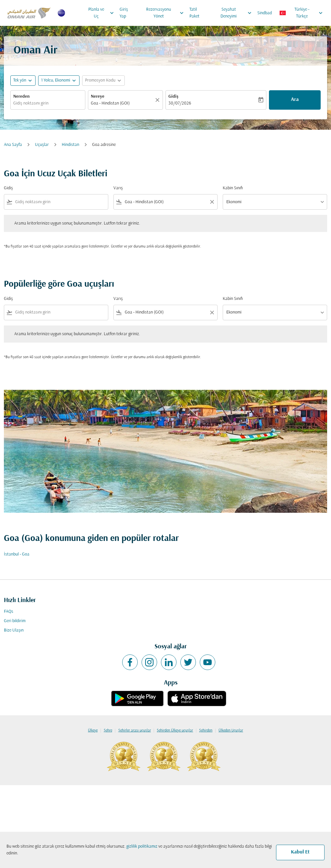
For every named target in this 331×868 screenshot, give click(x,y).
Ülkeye (93, 731)
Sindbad (265, 13)
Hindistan (70, 145)
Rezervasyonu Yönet (166, 13)
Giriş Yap (124, 13)
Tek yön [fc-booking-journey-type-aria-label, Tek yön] (20, 80)
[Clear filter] (212, 202)
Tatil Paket (194, 13)
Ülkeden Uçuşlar (231, 731)
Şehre (108, 731)
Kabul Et (300, 852)
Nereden (21, 97)
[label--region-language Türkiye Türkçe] (301, 13)
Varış (118, 188)
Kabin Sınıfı (233, 188)
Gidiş (173, 97)
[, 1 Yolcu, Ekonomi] (56, 80)
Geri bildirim (15, 621)
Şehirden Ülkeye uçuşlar (175, 731)
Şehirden (206, 731)
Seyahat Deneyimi (238, 13)
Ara (295, 100)
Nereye (98, 97)
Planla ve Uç (103, 13)
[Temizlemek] (158, 100)
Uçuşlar (42, 145)
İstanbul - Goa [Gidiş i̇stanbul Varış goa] (17, 554)
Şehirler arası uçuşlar (135, 731)
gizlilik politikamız (142, 846)
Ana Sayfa (13, 145)
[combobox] (48, 103)
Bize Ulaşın (14, 630)
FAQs (9, 612)
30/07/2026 (180, 103)
